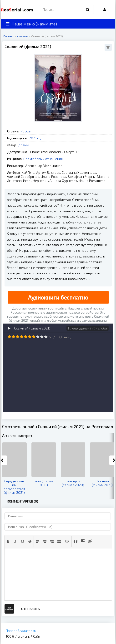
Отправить (30, 609)
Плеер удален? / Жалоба (88, 328)
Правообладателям (21, 631)
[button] (8, 541)
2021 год (36, 138)
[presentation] (8, 541)
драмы (24, 145)
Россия (26, 131)
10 (46, 337)
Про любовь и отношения (43, 159)
